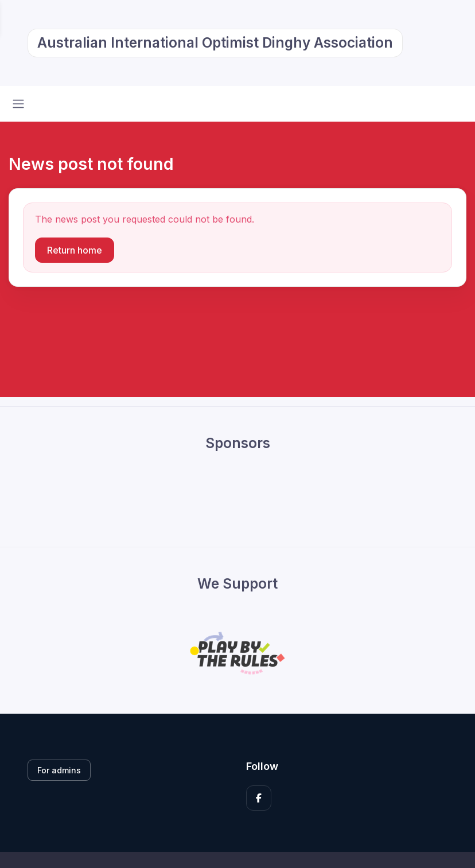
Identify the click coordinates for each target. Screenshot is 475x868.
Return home (75, 250)
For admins (59, 770)
